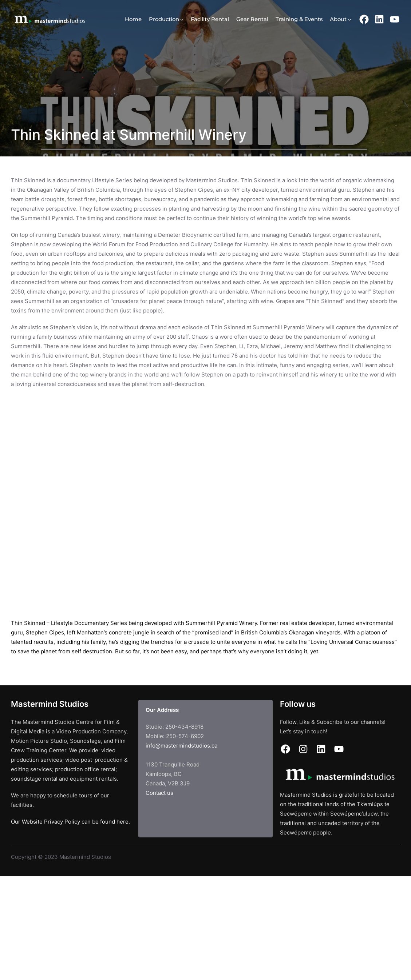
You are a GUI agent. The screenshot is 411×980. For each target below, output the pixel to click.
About (338, 19)
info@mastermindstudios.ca (181, 746)
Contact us (159, 793)
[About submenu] (350, 19)
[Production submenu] (182, 19)
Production (164, 19)
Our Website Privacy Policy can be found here (70, 822)
